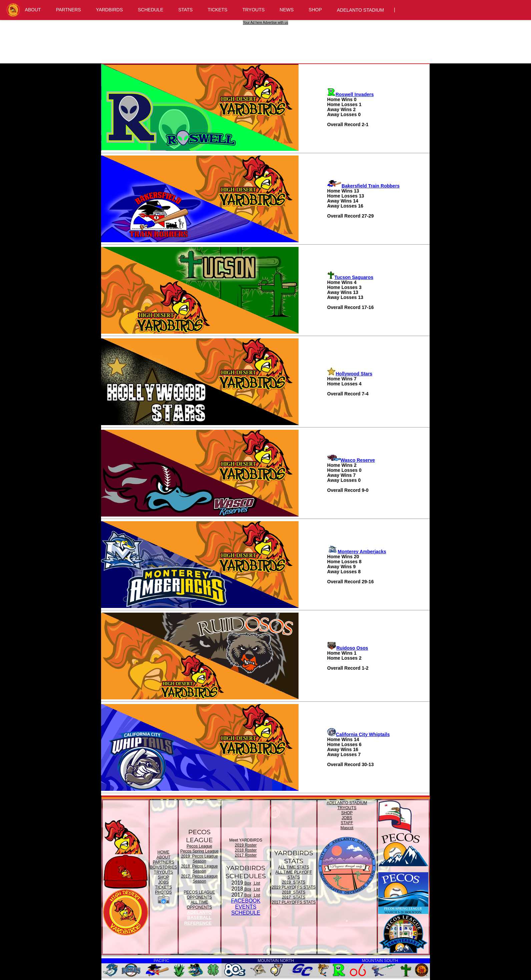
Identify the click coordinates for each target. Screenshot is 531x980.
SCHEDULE (150, 10)
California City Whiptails (359, 734)
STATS (186, 10)
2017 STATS (294, 897)
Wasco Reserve (351, 460)
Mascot (347, 828)
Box (247, 883)
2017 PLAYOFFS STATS (294, 902)
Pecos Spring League (199, 851)
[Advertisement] (267, 40)
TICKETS (218, 10)
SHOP (315, 10)
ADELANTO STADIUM (360, 10)
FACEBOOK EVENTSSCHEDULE (246, 907)
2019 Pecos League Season (199, 859)
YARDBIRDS (110, 10)
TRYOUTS (254, 10)
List (256, 883)
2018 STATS (294, 892)
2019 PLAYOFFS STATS (294, 887)
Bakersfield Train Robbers (363, 186)
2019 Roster (246, 845)
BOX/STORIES (164, 867)
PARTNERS (69, 10)
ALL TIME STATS (294, 867)
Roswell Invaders (351, 94)
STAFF (347, 823)
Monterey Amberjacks (357, 552)
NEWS (287, 10)
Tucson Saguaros (350, 277)
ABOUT (33, 10)
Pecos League (199, 846)
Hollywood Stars (350, 374)
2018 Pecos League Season (199, 869)
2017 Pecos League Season (199, 879)
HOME (163, 852)
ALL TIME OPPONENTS (199, 905)
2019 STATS (294, 882)
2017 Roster (246, 855)
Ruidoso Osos (348, 648)
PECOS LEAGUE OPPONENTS (199, 895)
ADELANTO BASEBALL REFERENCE (198, 918)
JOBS (163, 882)
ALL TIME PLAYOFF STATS (294, 875)
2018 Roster (246, 850)
